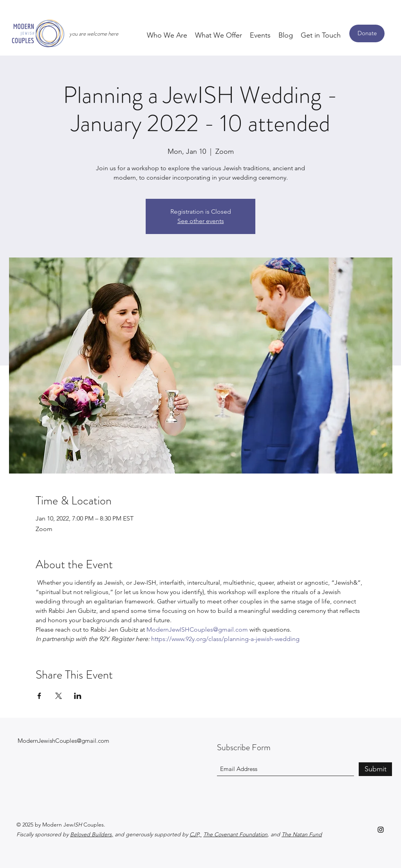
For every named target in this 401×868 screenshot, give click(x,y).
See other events (201, 221)
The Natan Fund (302, 834)
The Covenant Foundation (235, 834)
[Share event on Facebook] (39, 696)
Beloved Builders (91, 834)
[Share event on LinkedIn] (78, 696)
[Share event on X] (59, 696)
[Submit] (375, 769)
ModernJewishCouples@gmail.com (63, 741)
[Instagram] (381, 830)
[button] (167, 35)
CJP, (196, 834)
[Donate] (367, 33)
